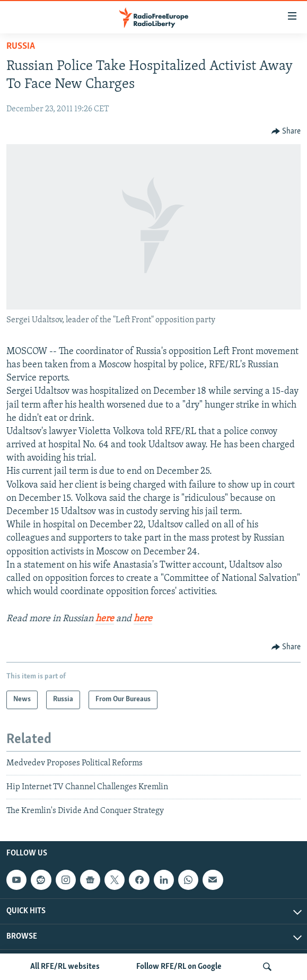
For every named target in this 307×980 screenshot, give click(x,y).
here (105, 619)
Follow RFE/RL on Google (179, 967)
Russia (21, 46)
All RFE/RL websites (65, 967)
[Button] (286, 131)
